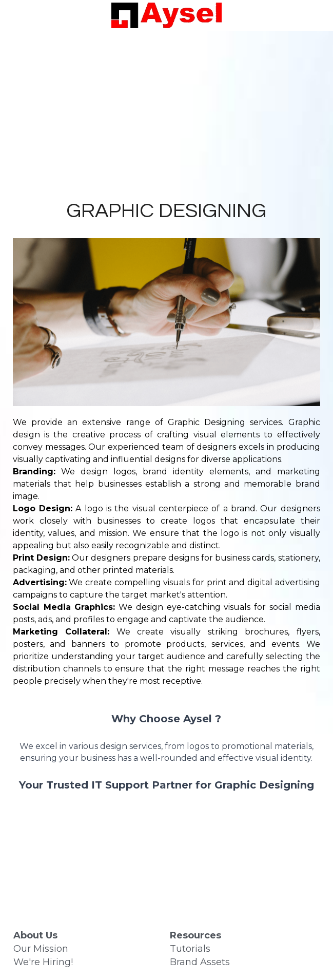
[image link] (166, 15)
